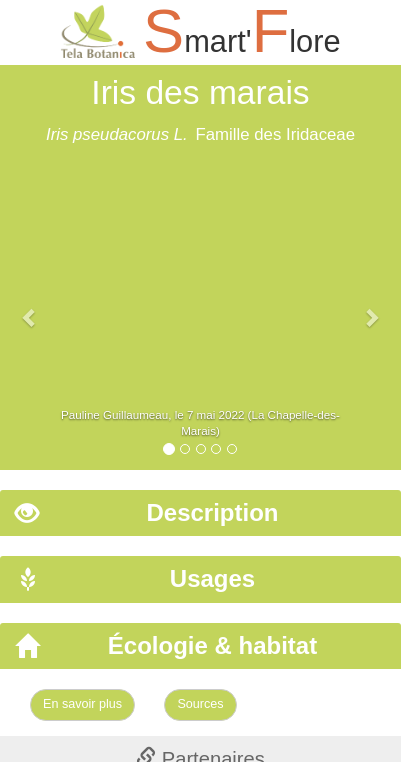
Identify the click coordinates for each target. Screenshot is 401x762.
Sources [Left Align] (200, 704)
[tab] (200, 513)
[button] (30, 307)
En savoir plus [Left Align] (82, 704)
